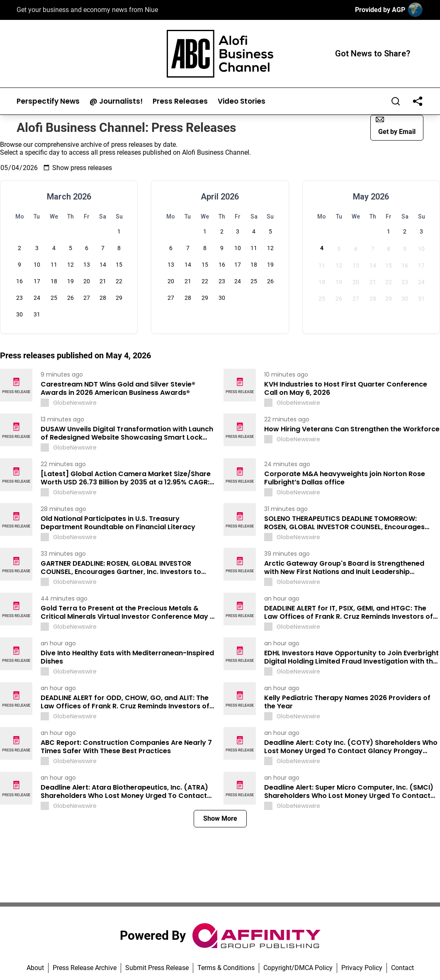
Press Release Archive (85, 968)
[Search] (396, 101)
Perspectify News (48, 101)
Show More (220, 818)
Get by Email (396, 125)
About (35, 968)
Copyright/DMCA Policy (298, 968)
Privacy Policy (362, 968)
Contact (402, 968)
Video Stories (242, 101)
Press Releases (180, 101)
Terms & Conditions (226, 968)
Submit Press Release (157, 968)
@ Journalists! (116, 101)
